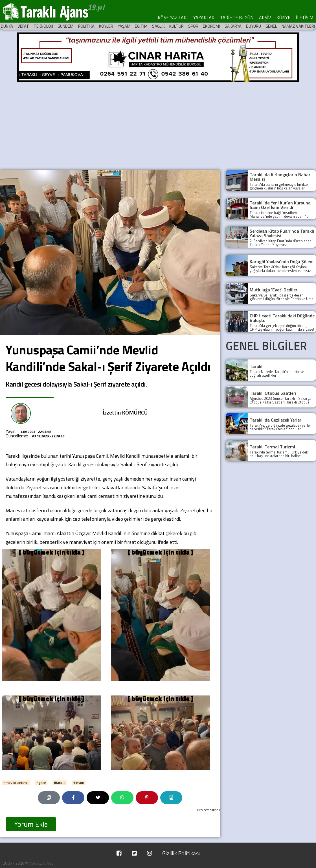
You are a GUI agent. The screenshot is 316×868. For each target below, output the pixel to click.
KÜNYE (283, 18)
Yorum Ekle (31, 824)
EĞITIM (141, 26)
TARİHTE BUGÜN (237, 18)
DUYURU (254, 26)
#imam (79, 783)
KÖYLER (106, 26)
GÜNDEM (65, 26)
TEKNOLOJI (43, 26)
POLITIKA (86, 26)
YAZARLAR (204, 18)
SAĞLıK (158, 26)
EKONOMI (211, 26)
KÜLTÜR (176, 26)
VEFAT (23, 26)
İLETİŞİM (305, 18)
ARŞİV (265, 18)
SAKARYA (233, 26)
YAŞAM (124, 26)
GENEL (271, 26)
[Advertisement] (158, 125)
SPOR (193, 26)
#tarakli (60, 783)
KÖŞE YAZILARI (173, 18)
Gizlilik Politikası (181, 853)
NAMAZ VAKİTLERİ (298, 26)
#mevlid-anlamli (16, 783)
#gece (41, 783)
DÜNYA (7, 26)
